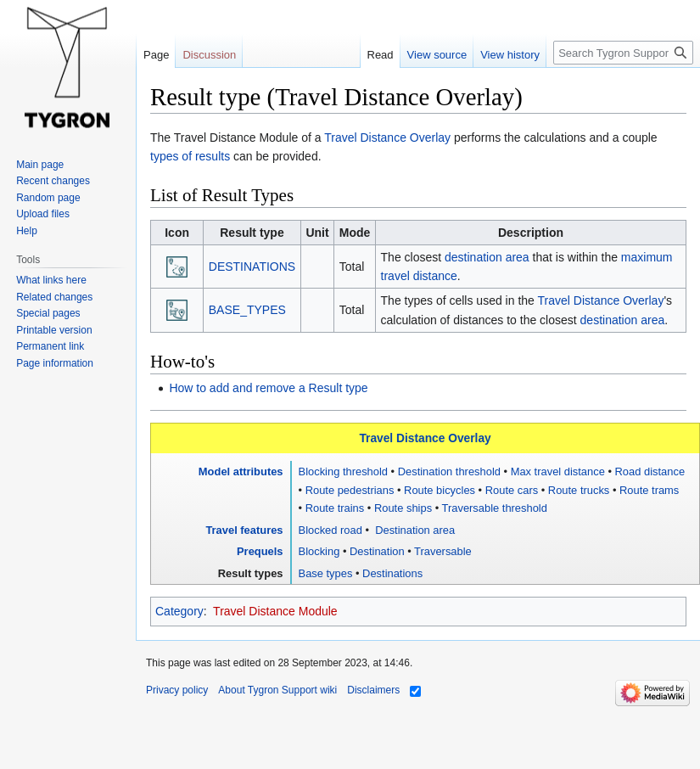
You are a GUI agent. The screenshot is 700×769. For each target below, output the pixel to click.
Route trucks (579, 490)
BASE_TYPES (247, 310)
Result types (251, 573)
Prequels (260, 551)
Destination (377, 551)
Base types (326, 573)
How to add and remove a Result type (268, 388)
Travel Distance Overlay (387, 138)
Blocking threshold (343, 472)
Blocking (319, 551)
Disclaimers (373, 690)
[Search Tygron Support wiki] (623, 53)
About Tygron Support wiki (277, 690)
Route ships (403, 508)
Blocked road (330, 530)
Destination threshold (449, 472)
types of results (190, 156)
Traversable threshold (495, 508)
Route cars (512, 490)
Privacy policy (177, 690)
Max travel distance (558, 472)
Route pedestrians (350, 490)
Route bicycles (440, 490)
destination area (487, 257)
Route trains (335, 508)
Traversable (443, 551)
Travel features (244, 530)
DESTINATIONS (252, 267)
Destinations (392, 573)
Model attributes (241, 472)
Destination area (414, 530)
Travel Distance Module (275, 611)
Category (179, 611)
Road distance (650, 472)
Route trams (649, 490)
